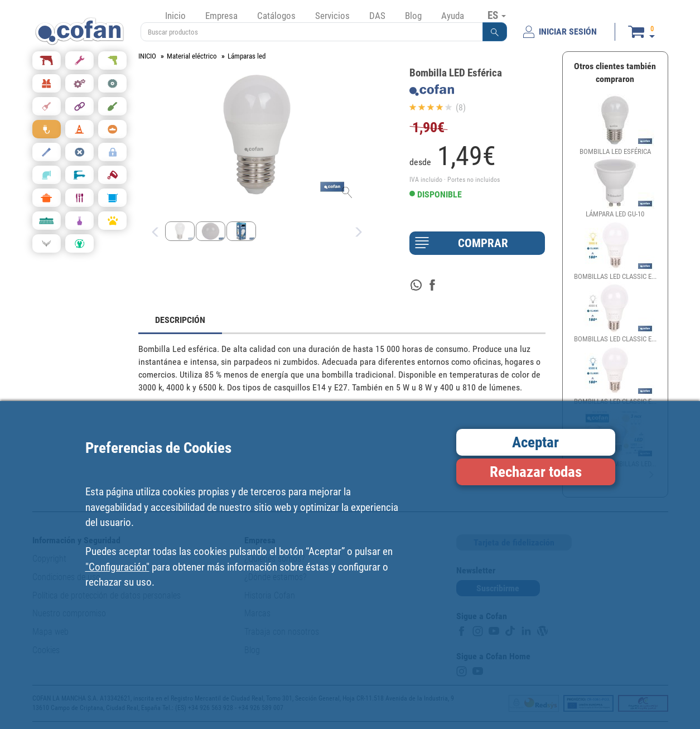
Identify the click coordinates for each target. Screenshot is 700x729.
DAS (377, 16)
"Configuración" (117, 567)
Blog (413, 16)
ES (497, 15)
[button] (495, 32)
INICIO (147, 56)
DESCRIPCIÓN (180, 320)
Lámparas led (247, 56)
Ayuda (453, 16)
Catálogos (276, 16)
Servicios (332, 16)
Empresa (221, 16)
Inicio (175, 16)
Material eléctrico (192, 56)
